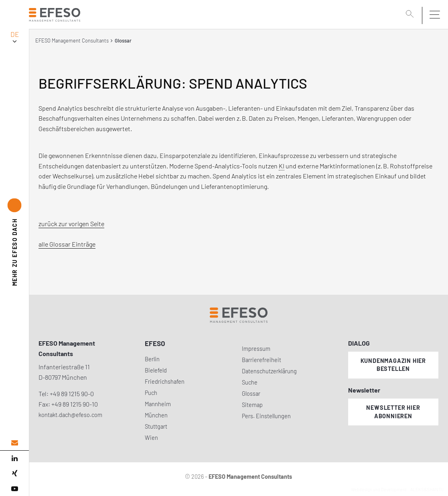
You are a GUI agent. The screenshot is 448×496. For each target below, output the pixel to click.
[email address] (14, 443)
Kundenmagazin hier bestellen (393, 365)
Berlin (152, 359)
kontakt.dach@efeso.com (70, 415)
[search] (411, 15)
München (156, 415)
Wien (151, 438)
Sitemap (252, 405)
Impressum (256, 349)
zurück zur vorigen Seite (71, 224)
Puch (151, 393)
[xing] (14, 474)
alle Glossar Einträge (67, 244)
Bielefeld (156, 370)
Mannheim (158, 404)
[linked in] (14, 458)
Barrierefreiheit (262, 360)
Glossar (251, 394)
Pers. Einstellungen (266, 416)
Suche (250, 382)
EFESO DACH (15, 252)
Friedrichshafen (165, 382)
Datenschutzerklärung (269, 371)
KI (282, 166)
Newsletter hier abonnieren (393, 412)
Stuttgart (156, 426)
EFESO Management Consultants (72, 40)
